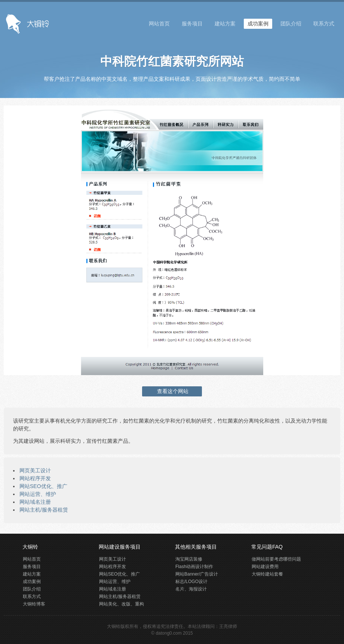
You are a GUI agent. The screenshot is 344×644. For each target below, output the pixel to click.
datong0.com (168, 633)
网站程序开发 (35, 478)
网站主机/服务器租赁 (44, 510)
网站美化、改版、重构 (122, 604)
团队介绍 (291, 24)
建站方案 (225, 24)
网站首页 (159, 24)
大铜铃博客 (34, 604)
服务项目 (192, 24)
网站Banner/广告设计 (197, 574)
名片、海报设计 (191, 589)
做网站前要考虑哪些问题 (276, 559)
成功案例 (258, 24)
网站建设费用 (265, 567)
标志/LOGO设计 (191, 582)
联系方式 (324, 24)
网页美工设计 (35, 470)
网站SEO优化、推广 (43, 486)
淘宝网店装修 (189, 559)
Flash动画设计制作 (194, 567)
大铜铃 (114, 626)
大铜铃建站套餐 (267, 574)
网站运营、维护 (38, 494)
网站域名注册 (35, 502)
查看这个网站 (172, 391)
